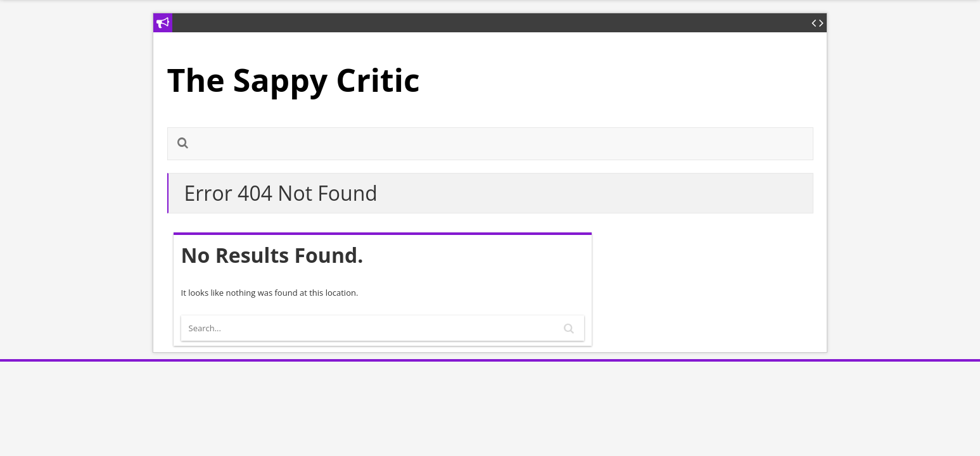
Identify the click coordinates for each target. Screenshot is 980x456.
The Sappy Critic (294, 80)
